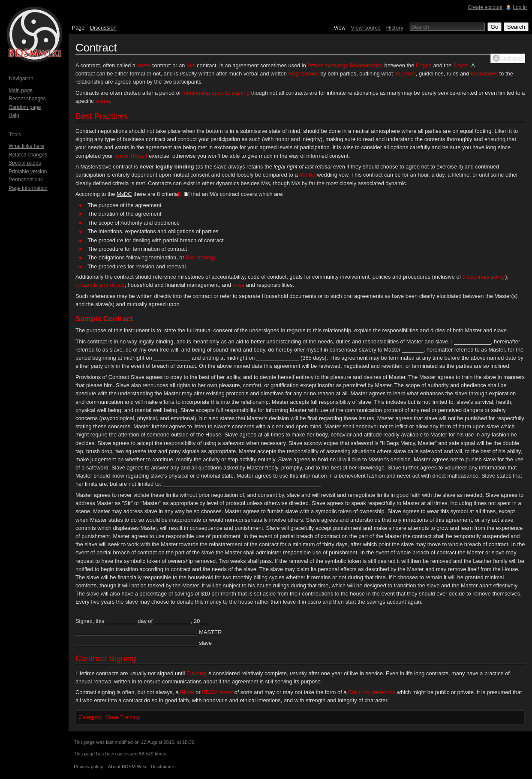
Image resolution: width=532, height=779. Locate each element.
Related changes (28, 155)
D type (424, 65)
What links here (26, 146)
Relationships (366, 65)
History (395, 28)
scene (102, 101)
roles (238, 285)
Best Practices (102, 116)
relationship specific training (216, 93)
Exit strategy (201, 257)
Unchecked (512, 58)
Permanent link (26, 180)
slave (144, 65)
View (340, 28)
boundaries (484, 74)
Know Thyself (131, 156)
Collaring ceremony (372, 692)
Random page (25, 107)
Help (14, 115)
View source (366, 28)
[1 (180, 194)
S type (461, 65)
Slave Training (122, 717)
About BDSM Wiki (127, 767)
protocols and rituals (100, 285)
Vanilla (307, 175)
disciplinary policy (484, 277)
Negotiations (304, 74)
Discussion (103, 28)
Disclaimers (163, 767)
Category (90, 717)
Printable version (28, 171)
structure (405, 74)
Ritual (187, 692)
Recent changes (27, 99)
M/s (191, 65)
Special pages (25, 163)
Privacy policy (88, 767)
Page (78, 28)
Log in (520, 7)
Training (196, 673)
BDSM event (217, 692)
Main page (21, 90)
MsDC (124, 194)
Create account (485, 7)
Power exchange (328, 65)
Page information (28, 188)
